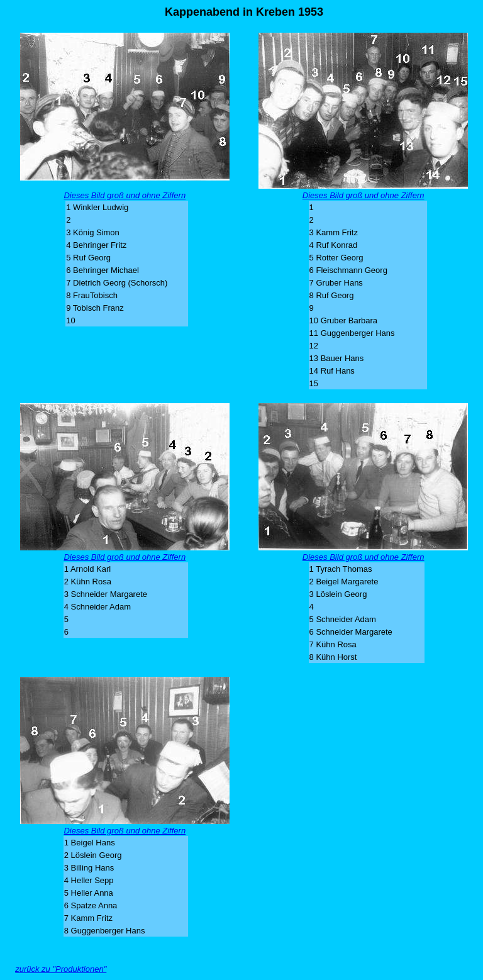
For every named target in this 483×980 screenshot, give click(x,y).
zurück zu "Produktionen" (61, 969)
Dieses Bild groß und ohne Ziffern (125, 195)
